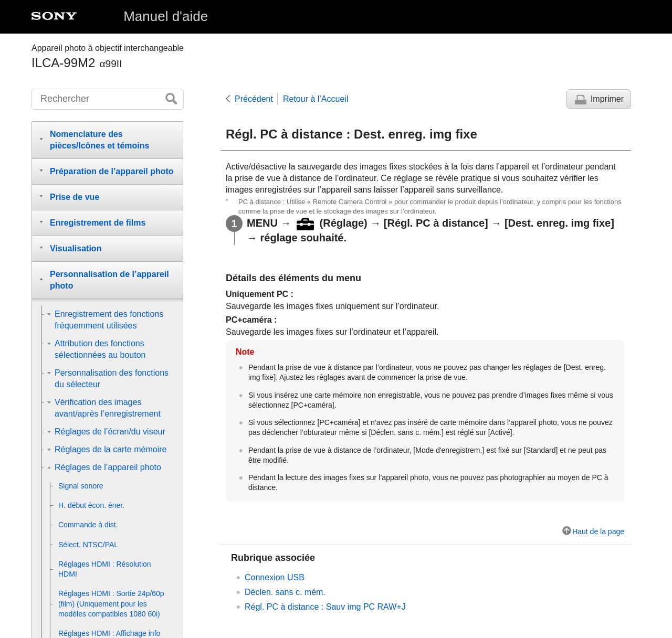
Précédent (254, 99)
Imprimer (607, 99)
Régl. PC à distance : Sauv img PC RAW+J (325, 607)
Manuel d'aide (166, 16)
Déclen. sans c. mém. (285, 592)
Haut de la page (598, 531)
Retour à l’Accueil (316, 99)
